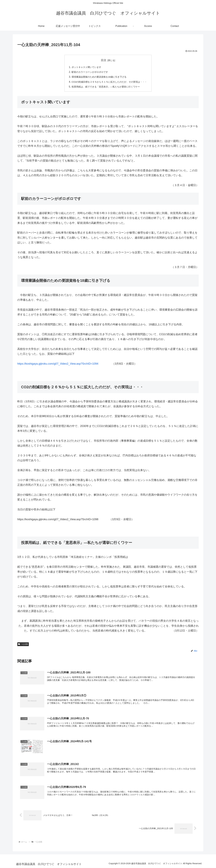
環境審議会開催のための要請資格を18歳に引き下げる (98, 77)
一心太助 (23, 644)
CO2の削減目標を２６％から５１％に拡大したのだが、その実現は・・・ (109, 82)
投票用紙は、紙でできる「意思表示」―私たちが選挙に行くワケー (105, 87)
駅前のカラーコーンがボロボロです (88, 72)
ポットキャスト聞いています (85, 67)
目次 (104, 60)
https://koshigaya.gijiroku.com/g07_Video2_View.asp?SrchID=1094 (58, 364)
